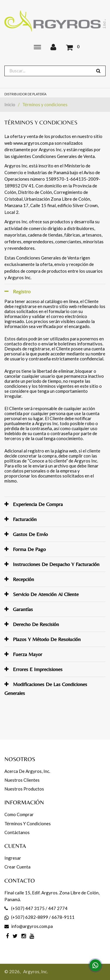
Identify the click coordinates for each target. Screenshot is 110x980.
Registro (17, 291)
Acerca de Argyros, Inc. (27, 771)
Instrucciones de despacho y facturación (52, 564)
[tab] (55, 292)
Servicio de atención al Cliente (42, 594)
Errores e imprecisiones (33, 669)
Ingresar (13, 858)
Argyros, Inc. (35, 971)
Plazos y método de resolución (43, 639)
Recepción (19, 579)
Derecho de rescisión (32, 624)
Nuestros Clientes (22, 780)
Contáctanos (17, 832)
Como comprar (19, 814)
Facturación (21, 519)
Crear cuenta (17, 867)
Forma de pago (25, 549)
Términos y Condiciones (28, 823)
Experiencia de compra (34, 504)
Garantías (19, 609)
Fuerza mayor (23, 654)
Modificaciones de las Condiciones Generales (46, 689)
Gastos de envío (26, 534)
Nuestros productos (24, 789)
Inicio (10, 104)
